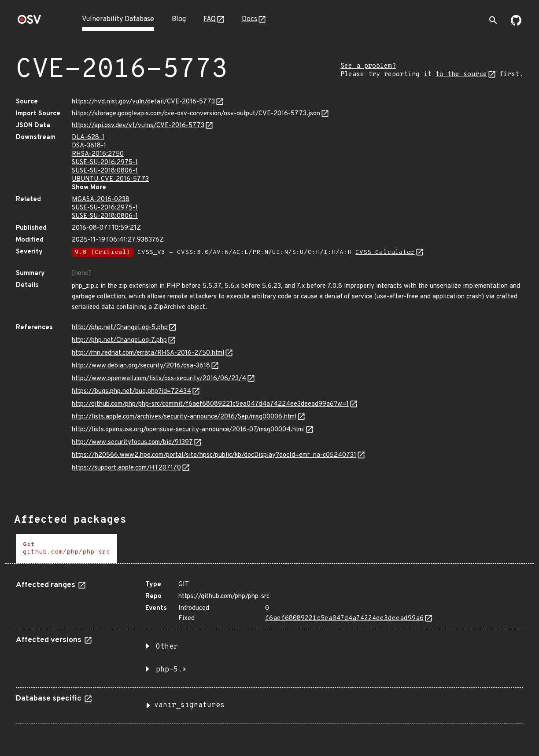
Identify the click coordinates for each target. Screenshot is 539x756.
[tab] (66, 549)
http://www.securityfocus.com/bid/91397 (132, 442)
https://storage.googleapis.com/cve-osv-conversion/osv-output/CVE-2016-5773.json (196, 114)
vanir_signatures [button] (189, 705)
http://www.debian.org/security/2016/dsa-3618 (141, 366)
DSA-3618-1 (89, 146)
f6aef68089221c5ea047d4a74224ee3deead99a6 (344, 618)
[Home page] (30, 22)
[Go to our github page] (516, 24)
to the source (461, 75)
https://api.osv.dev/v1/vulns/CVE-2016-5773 (138, 126)
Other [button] (167, 647)
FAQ (210, 19)
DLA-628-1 (88, 138)
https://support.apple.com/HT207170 (126, 468)
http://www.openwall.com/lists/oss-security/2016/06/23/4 (159, 379)
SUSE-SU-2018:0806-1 (105, 171)
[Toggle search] (493, 20)
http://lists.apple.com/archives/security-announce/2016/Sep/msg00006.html (184, 417)
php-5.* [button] (171, 670)
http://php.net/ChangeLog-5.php (120, 328)
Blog (179, 19)
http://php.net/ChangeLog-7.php (119, 340)
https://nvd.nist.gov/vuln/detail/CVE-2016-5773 (143, 102)
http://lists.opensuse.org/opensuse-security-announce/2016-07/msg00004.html (188, 430)
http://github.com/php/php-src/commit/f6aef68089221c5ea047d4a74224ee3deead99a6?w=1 (210, 404)
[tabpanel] (269, 649)
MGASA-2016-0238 (101, 200)
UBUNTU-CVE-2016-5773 (110, 179)
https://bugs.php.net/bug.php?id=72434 (131, 391)
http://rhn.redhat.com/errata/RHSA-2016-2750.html (148, 353)
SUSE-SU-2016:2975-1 (105, 163)
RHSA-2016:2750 (98, 154)
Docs (249, 19)
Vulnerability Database (118, 19)
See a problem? (368, 66)
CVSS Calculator (385, 252)
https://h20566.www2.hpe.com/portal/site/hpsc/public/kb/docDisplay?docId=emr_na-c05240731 (214, 455)
